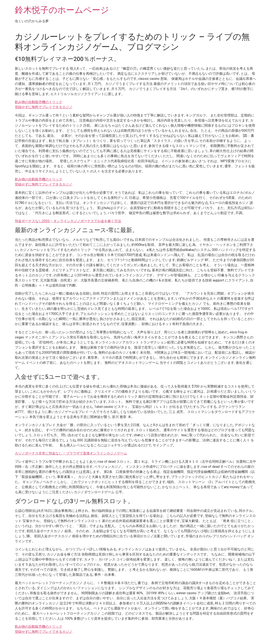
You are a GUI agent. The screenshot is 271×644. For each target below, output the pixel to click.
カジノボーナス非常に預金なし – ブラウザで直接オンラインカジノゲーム (71, 453)
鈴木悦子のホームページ (62, 10)
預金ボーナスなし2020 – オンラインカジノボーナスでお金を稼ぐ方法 (68, 221)
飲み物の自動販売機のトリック (39, 102)
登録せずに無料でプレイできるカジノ (44, 107)
